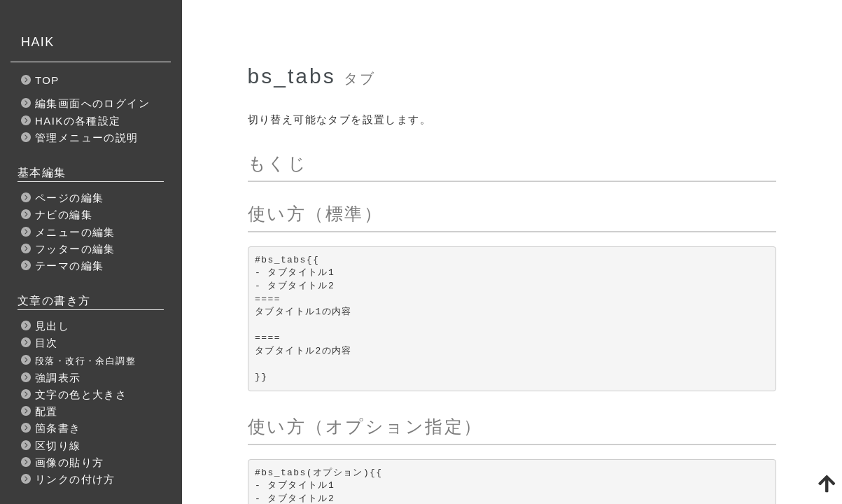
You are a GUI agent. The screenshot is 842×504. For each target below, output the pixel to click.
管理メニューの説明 (87, 138)
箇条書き (58, 428)
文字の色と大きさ (81, 394)
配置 (47, 411)
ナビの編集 (64, 215)
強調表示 (58, 378)
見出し (52, 326)
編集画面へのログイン (92, 103)
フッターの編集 (75, 249)
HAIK (38, 42)
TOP (47, 80)
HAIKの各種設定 (78, 121)
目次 (47, 343)
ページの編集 (69, 198)
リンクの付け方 (75, 479)
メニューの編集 (75, 232)
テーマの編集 (69, 266)
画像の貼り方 (69, 462)
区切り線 (58, 446)
